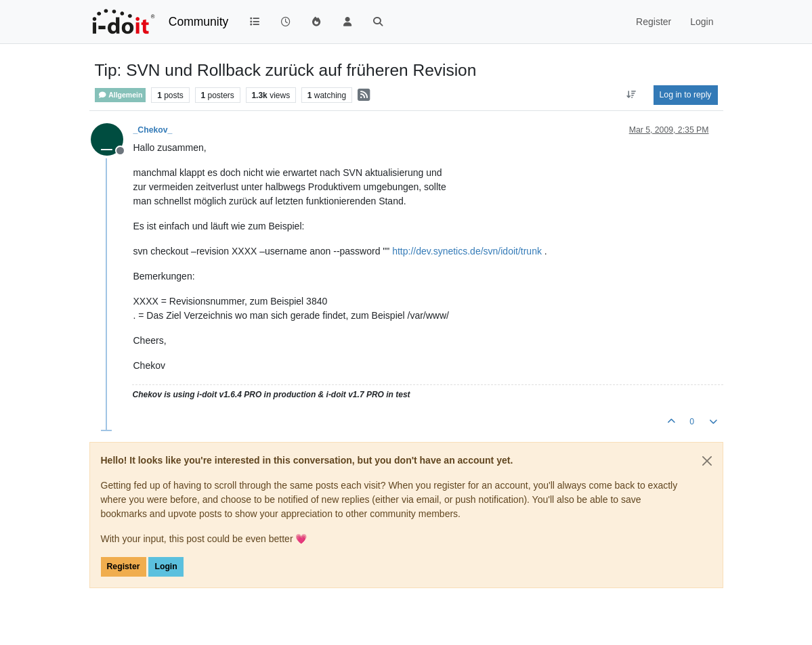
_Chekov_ (153, 130)
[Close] (707, 461)
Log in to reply (686, 95)
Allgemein (121, 95)
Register (124, 566)
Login (166, 566)
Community (199, 22)
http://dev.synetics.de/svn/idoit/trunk (467, 251)
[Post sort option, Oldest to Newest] (631, 95)
